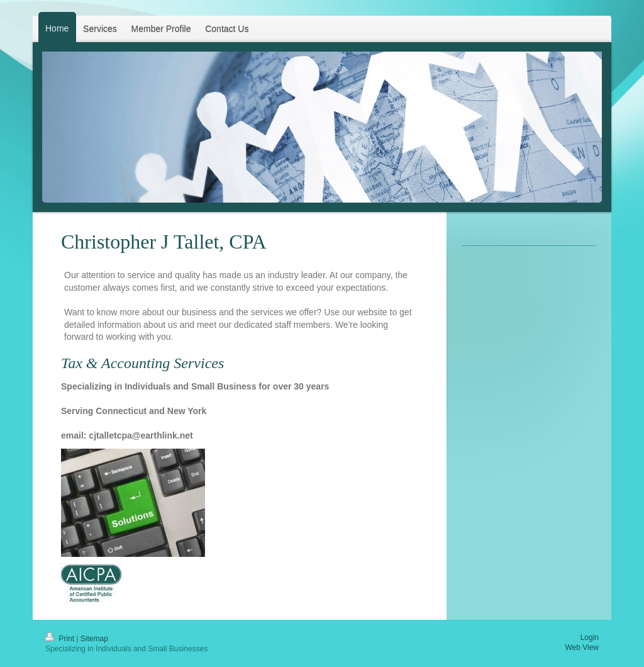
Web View (582, 647)
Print (61, 639)
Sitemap (94, 639)
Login (590, 637)
